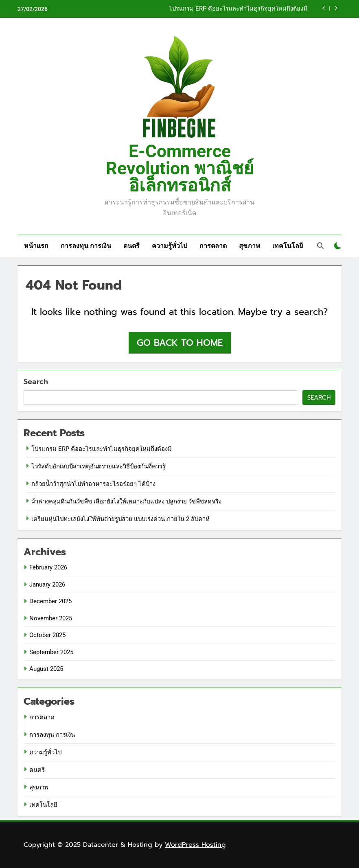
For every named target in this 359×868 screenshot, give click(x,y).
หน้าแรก (36, 246)
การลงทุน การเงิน (86, 246)
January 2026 (47, 585)
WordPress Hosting (195, 845)
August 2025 (46, 669)
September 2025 (51, 652)
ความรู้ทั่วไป (170, 246)
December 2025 (50, 601)
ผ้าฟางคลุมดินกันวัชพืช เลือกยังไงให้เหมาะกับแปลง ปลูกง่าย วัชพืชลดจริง (126, 501)
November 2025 (51, 618)
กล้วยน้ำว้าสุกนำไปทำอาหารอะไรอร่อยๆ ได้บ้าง (93, 484)
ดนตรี (131, 246)
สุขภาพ (250, 246)
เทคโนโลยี (288, 246)
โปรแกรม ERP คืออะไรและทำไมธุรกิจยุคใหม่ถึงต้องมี (238, 9)
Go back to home (180, 343)
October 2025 (47, 635)
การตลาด (213, 246)
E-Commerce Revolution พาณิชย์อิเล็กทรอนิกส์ (180, 168)
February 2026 (48, 567)
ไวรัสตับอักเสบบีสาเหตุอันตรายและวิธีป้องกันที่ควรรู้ (99, 466)
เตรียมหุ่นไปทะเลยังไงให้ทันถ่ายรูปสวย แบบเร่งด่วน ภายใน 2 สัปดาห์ (120, 519)
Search (36, 382)
